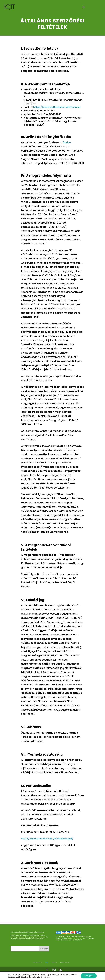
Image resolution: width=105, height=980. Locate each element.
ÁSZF (47, 962)
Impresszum (65, 962)
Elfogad (89, 976)
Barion (67, 142)
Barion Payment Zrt (75, 938)
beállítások (21, 977)
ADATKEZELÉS (37, 962)
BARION (54, 962)
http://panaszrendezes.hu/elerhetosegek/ (47, 839)
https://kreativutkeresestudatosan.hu (57, 107)
